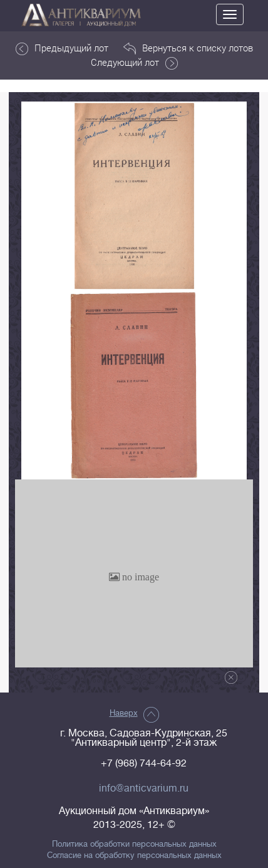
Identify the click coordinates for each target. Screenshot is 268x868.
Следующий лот (134, 63)
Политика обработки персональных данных (134, 844)
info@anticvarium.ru (144, 788)
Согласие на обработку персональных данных (134, 855)
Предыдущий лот (62, 48)
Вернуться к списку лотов (188, 48)
